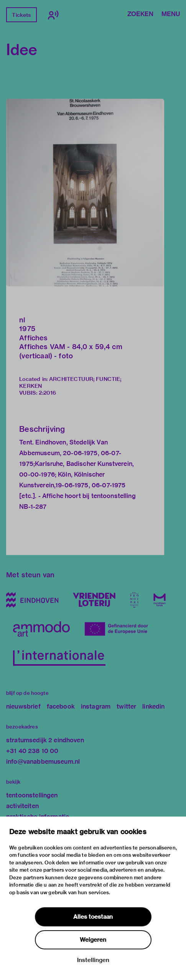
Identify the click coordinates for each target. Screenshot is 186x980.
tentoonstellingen (32, 795)
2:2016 (47, 393)
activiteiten (22, 806)
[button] (85, 193)
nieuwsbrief (23, 706)
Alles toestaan (93, 917)
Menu (171, 15)
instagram (96, 706)
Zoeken (140, 15)
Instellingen (93, 960)
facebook (61, 706)
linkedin (153, 706)
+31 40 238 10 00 (32, 751)
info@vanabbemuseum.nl (43, 762)
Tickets (21, 15)
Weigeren (93, 940)
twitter (126, 706)
